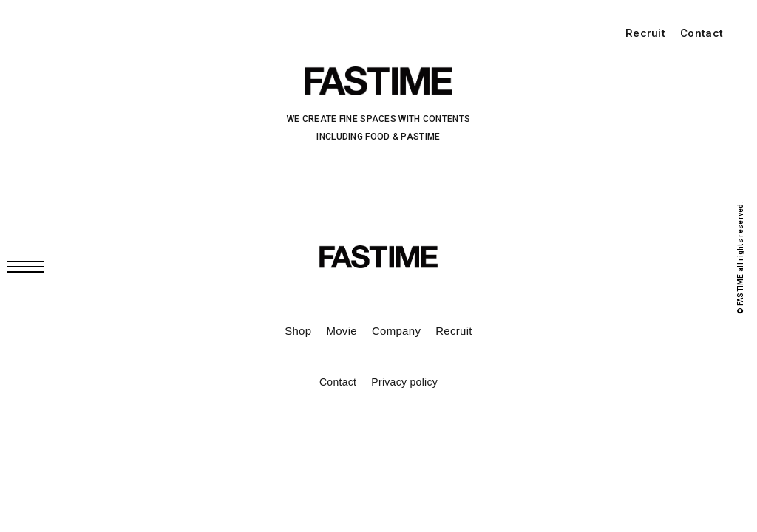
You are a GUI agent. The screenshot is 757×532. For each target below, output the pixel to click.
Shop (298, 331)
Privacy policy (404, 382)
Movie (342, 331)
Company (396, 331)
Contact (702, 33)
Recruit (645, 33)
